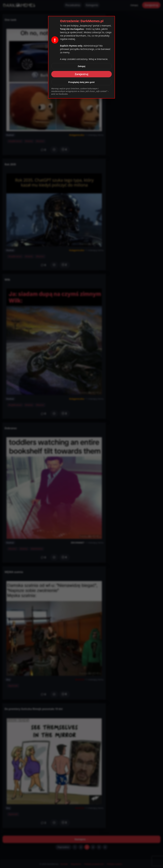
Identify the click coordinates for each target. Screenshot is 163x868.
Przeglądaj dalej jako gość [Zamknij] (81, 82)
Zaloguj (81, 66)
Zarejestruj (82, 74)
